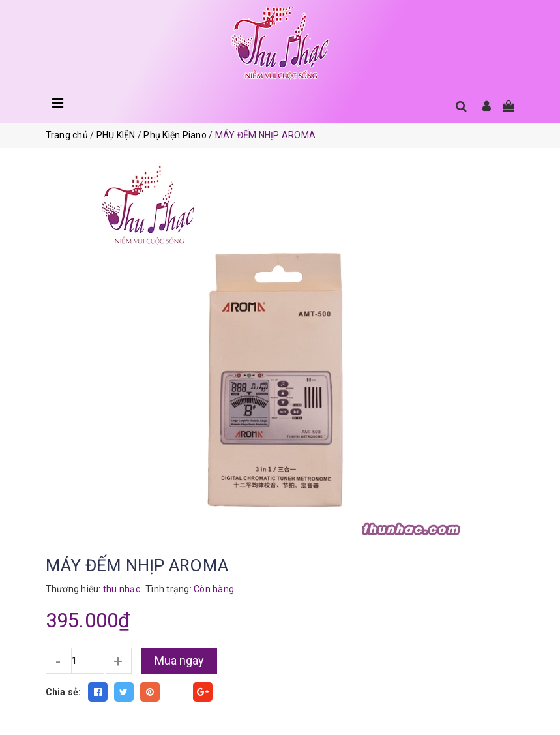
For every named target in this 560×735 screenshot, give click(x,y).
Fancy (177, 692)
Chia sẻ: (64, 692)
